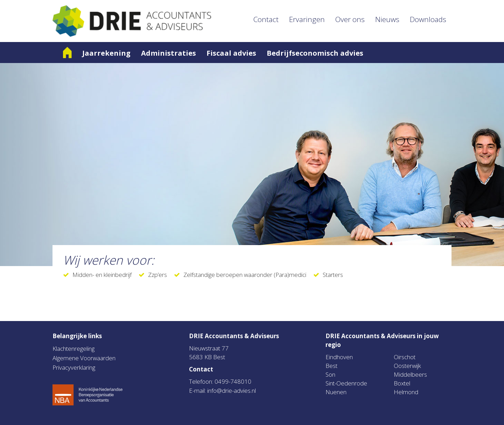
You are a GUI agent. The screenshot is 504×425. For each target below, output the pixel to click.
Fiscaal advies (231, 53)
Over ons (350, 19)
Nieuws (387, 19)
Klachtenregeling (73, 349)
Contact (266, 19)
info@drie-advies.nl (232, 391)
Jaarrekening (106, 53)
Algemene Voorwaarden (84, 358)
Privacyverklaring (74, 367)
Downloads (428, 19)
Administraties (169, 53)
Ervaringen (307, 19)
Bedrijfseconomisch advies (315, 53)
